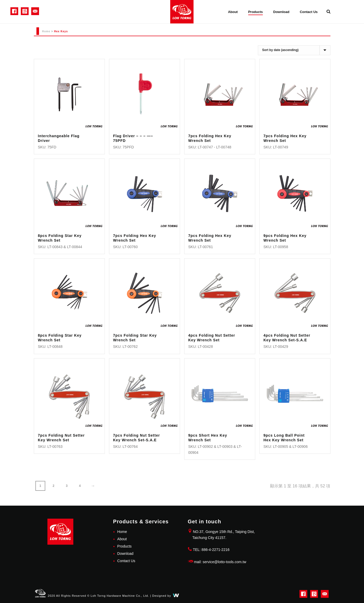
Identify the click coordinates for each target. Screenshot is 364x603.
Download (281, 12)
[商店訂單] (294, 50)
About (233, 12)
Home (46, 31)
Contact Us (309, 12)
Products (256, 12)
